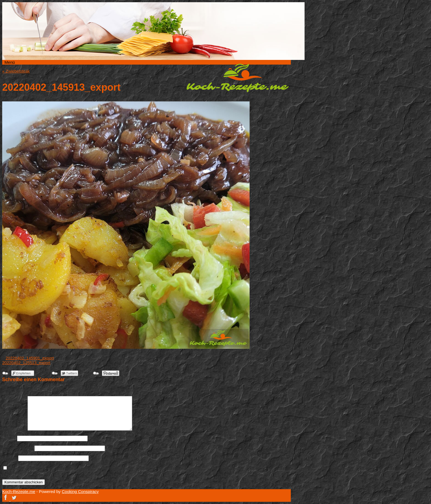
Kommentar (14, 429)
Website (10, 458)
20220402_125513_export (26, 363)
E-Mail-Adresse (18, 448)
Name (9, 438)
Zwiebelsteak (16, 71)
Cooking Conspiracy (80, 491)
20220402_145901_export (30, 358)
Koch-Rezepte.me (237, 78)
